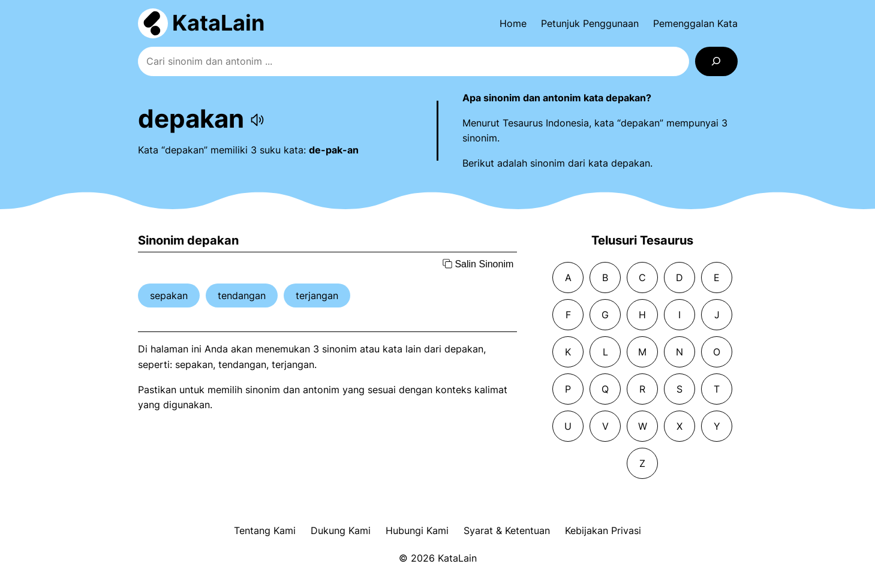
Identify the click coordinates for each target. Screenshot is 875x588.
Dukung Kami (341, 530)
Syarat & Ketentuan (507, 530)
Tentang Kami (265, 530)
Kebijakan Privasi (603, 530)
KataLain (218, 23)
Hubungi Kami (417, 530)
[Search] (716, 61)
